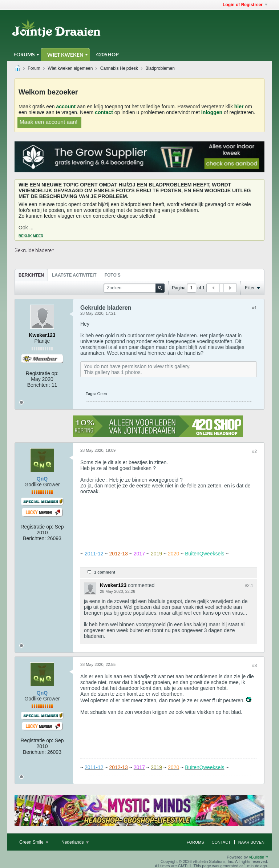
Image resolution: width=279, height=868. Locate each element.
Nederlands (75, 842)
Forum (34, 68)
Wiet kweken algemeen (70, 68)
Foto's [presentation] (113, 275)
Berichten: (39, 385)
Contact (221, 842)
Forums (24, 54)
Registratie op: (42, 373)
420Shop (107, 54)
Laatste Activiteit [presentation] (74, 275)
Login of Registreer (245, 5)
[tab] (31, 275)
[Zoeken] (134, 288)
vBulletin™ (258, 857)
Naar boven (251, 842)
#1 (254, 308)
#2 (254, 451)
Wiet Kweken (65, 55)
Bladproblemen (160, 68)
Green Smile (34, 842)
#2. (249, 586)
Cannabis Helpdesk (119, 68)
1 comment (105, 572)
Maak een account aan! (48, 122)
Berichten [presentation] (31, 275)
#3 (254, 666)
